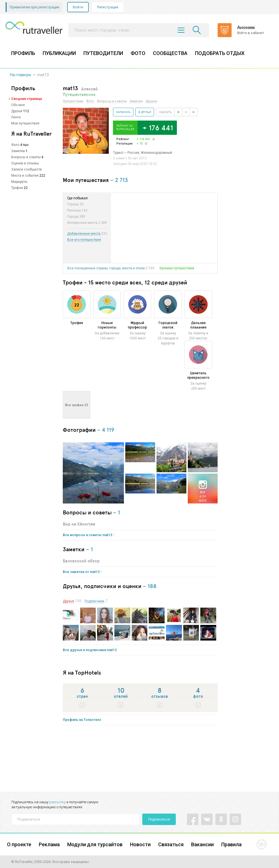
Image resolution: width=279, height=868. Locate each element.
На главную (21, 75)
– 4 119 (106, 430)
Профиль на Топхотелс (82, 720)
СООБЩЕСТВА (170, 53)
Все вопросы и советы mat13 (87, 535)
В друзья (145, 112)
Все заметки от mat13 (81, 572)
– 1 (116, 512)
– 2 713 (119, 180)
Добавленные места (84, 234)
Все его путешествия (84, 240)
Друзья (17, 111)
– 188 (150, 586)
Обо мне (18, 105)
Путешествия (73, 101)
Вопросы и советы (26, 157)
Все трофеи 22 (77, 405)
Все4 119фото (203, 496)
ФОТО (138, 53)
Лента (16, 117)
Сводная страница (27, 99)
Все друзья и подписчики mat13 (90, 650)
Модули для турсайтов (95, 844)
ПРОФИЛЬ (23, 53)
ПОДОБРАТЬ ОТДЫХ (220, 53)
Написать (123, 112)
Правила (231, 844)
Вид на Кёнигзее (79, 524)
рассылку (57, 802)
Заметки (18, 151)
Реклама (49, 844)
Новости (140, 844)
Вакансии (202, 844)
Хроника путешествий (177, 268)
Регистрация (108, 7)
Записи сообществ (27, 169)
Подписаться (159, 819)
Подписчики (94, 601)
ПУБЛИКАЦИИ (59, 53)
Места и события (25, 176)
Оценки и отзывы (25, 163)
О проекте (19, 844)
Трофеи (17, 188)
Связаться (171, 844)
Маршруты (19, 182)
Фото (15, 145)
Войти (78, 7)
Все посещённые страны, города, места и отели (106, 268)
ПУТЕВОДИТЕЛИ (103, 53)
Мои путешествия (25, 123)
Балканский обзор (81, 561)
